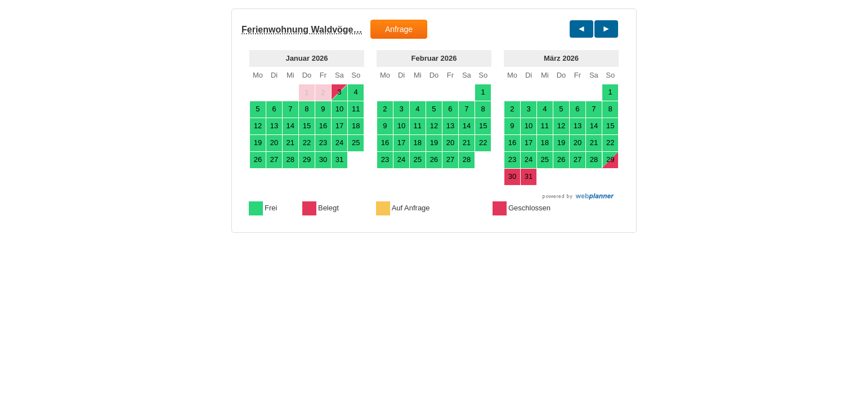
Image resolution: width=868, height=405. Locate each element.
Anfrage (399, 29)
